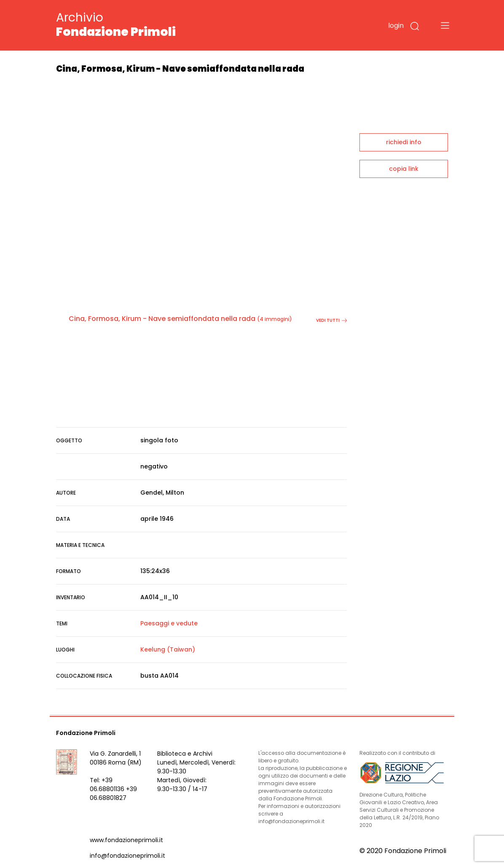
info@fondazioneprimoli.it (127, 856)
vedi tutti (331, 320)
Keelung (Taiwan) (168, 649)
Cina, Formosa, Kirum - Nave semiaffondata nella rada (162, 319)
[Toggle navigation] (445, 25)
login (396, 26)
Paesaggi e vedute (169, 623)
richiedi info (404, 142)
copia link (404, 169)
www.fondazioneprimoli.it (126, 840)
